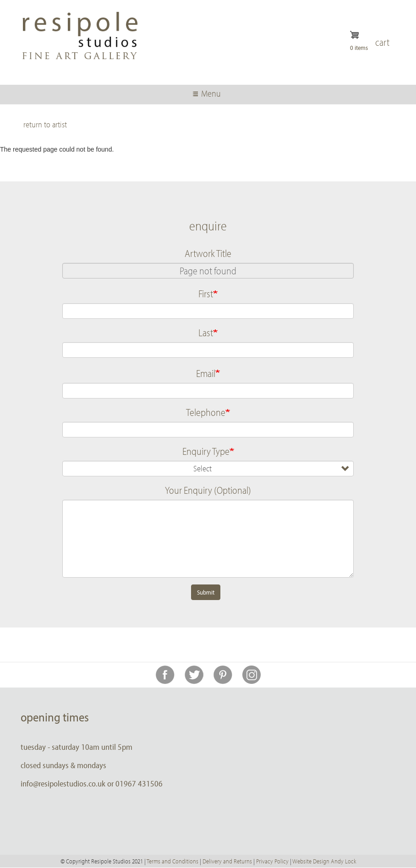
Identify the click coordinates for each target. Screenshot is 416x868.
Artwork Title (208, 253)
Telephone (206, 412)
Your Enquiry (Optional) (208, 490)
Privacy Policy (272, 861)
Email (206, 373)
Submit (206, 592)
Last (206, 333)
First (206, 294)
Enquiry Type (206, 451)
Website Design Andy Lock (324, 861)
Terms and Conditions (172, 861)
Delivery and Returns (227, 861)
